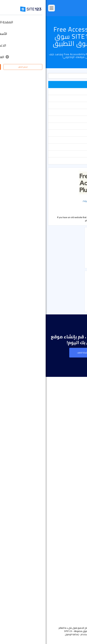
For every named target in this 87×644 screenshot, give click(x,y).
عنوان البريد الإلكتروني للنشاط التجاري (63, 528)
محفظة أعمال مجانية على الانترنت (64, 514)
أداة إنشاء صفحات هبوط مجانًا (66, 485)
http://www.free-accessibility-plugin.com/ (59, 201)
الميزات (77, 435)
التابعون (77, 598)
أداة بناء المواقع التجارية (69, 490)
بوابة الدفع (76, 161)
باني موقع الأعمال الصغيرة (67, 519)
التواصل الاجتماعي (74, 154)
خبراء (78, 603)
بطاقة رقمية (74, 523)
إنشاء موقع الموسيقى (69, 504)
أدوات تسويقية (75, 105)
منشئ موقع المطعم (70, 548)
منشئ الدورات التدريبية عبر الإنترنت (64, 543)
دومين (77, 480)
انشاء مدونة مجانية (71, 533)
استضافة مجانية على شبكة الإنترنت (64, 557)
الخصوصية (55, 634)
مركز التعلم (75, 588)
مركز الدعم (75, 583)
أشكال (78, 119)
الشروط (65, 634)
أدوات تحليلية (75, 91)
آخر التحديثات (75, 459)
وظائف (73, 593)
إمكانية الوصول (26, 634)
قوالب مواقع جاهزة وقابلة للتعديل (63, 449)
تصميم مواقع (74, 470)
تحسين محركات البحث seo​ (68, 567)
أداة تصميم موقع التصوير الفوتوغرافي (62, 494)
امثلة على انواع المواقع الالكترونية (64, 444)
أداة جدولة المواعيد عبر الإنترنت (66, 552)
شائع (78, 84)
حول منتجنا (75, 578)
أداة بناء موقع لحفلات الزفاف (66, 509)
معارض (77, 126)
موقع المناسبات (73, 499)
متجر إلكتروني (75, 147)
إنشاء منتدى (74, 538)
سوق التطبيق (70, 454)
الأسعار (77, 140)
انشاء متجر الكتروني (71, 475)
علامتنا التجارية (74, 607)
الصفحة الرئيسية (73, 425)
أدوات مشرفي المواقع (72, 112)
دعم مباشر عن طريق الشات (70, 98)
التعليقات (76, 439)
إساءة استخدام (42, 634)
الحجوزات (77, 133)
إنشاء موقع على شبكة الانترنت (43, 353)
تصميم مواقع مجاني (70, 562)
